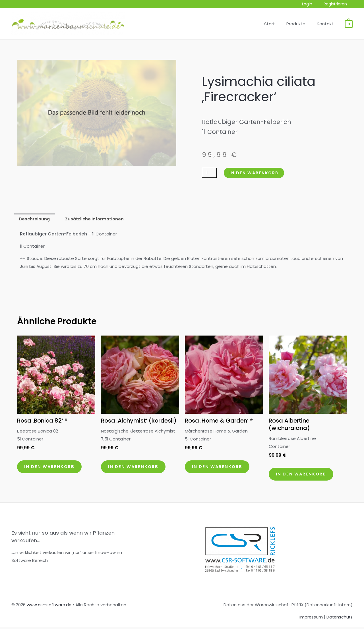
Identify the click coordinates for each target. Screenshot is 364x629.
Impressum (310, 619)
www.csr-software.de (49, 607)
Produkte (300, 24)
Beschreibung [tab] (35, 219)
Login (312, 4)
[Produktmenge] (210, 173)
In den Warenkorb (256, 173)
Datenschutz (339, 619)
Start (277, 24)
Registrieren (337, 4)
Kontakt (327, 24)
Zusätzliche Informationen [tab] (96, 219)
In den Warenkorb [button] (52, 468)
